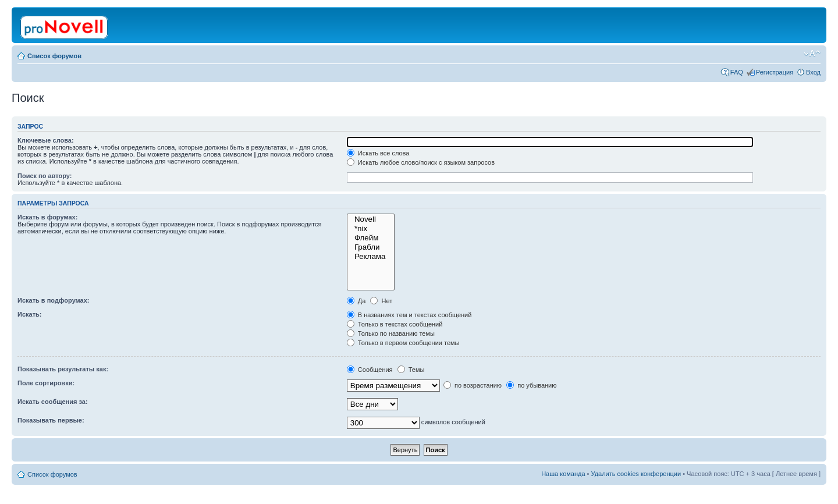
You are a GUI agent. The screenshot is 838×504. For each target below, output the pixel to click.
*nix (371, 229)
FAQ (737, 72)
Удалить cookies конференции (636, 474)
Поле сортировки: (46, 383)
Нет (381, 301)
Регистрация (775, 72)
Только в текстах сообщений (395, 324)
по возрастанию (473, 385)
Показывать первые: (51, 420)
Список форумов (54, 56)
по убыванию (531, 385)
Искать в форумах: (47, 217)
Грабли (371, 247)
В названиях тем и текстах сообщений (409, 315)
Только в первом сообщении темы (403, 343)
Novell (371, 219)
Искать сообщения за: (53, 402)
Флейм (371, 238)
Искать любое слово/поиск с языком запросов (421, 162)
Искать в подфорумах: (54, 300)
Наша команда (563, 474)
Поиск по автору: (45, 176)
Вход (813, 72)
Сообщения (370, 370)
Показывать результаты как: (63, 369)
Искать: (29, 314)
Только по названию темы (391, 333)
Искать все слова (378, 153)
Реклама (371, 257)
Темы (411, 370)
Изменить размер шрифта (812, 54)
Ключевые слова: (46, 140)
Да (356, 301)
